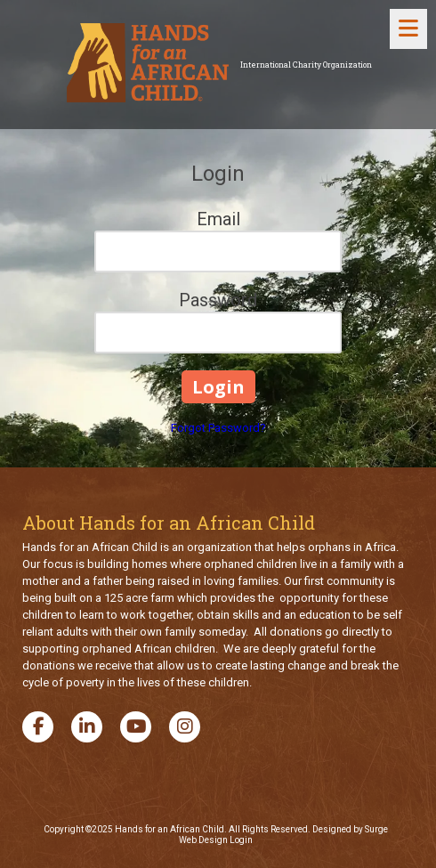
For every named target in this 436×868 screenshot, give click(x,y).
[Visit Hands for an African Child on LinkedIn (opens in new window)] (87, 727)
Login (241, 840)
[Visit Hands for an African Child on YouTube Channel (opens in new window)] (136, 727)
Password (218, 300)
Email (218, 219)
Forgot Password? (218, 428)
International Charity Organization (306, 65)
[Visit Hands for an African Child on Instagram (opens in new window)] (185, 727)
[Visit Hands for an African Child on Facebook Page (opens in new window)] (38, 727)
